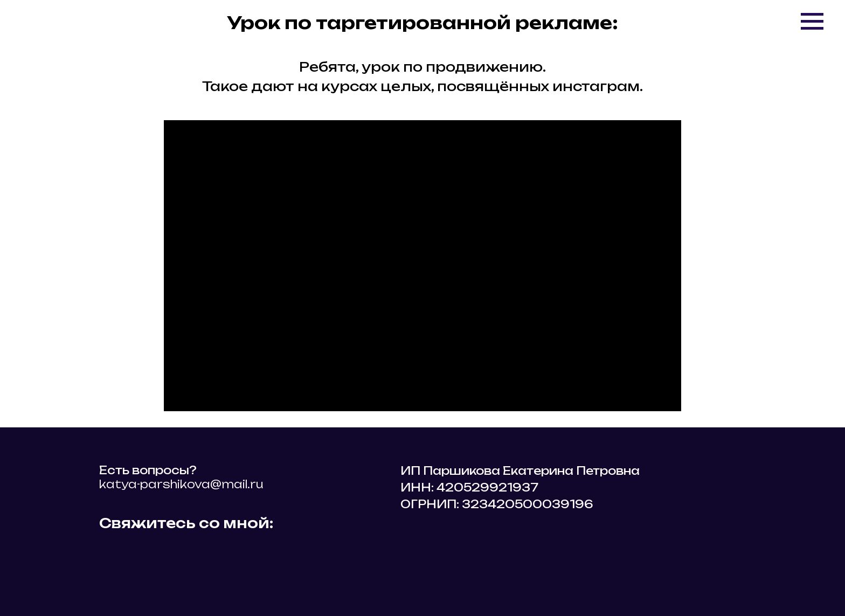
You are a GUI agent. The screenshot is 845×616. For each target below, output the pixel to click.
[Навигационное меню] (812, 22)
